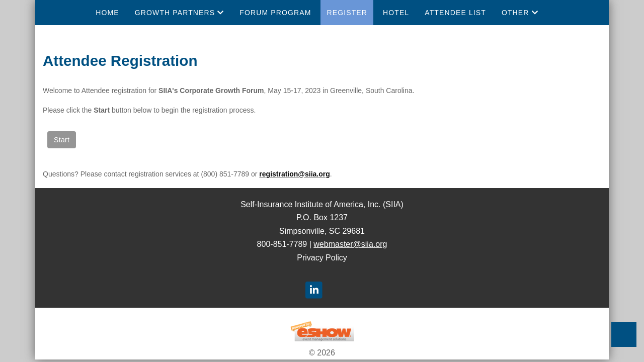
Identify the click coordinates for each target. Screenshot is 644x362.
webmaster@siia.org (350, 244)
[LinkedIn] (314, 290)
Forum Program (275, 13)
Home (107, 13)
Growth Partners (180, 13)
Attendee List (455, 13)
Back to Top (624, 334)
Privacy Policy (322, 258)
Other (520, 13)
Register (347, 13)
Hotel (396, 13)
